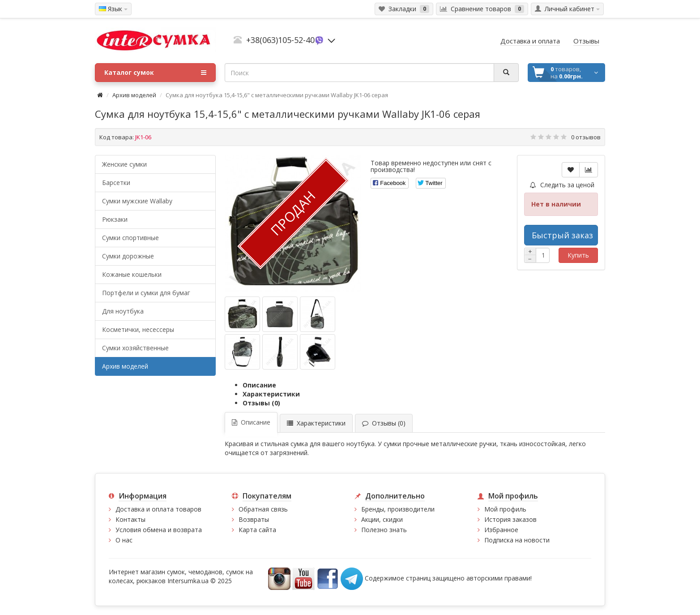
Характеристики (271, 394)
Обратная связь (263, 509)
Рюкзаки (115, 219)
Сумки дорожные (128, 256)
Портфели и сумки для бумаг (146, 293)
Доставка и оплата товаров (158, 509)
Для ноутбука (123, 311)
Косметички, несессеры (138, 329)
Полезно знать (384, 530)
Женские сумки (124, 164)
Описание (259, 385)
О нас (124, 540)
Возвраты (254, 519)
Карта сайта (257, 530)
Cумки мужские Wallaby (137, 201)
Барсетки (116, 183)
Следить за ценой (562, 185)
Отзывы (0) (261, 403)
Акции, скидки (382, 519)
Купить (578, 255)
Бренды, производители (398, 509)
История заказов (510, 519)
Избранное (501, 530)
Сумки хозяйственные (135, 348)
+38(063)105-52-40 (280, 40)
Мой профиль (505, 509)
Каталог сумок (155, 73)
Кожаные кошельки (132, 274)
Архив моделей (134, 95)
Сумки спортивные (130, 238)
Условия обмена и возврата (159, 530)
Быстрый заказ (562, 235)
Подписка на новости (517, 540)
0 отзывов (586, 137)
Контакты (130, 519)
